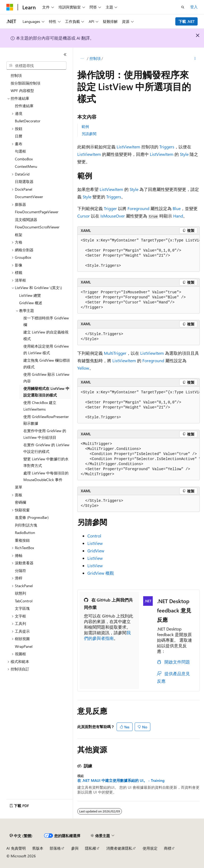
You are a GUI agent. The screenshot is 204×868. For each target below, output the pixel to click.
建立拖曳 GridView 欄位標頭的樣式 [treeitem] (47, 364)
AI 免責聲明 (16, 848)
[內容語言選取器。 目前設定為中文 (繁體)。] (21, 836)
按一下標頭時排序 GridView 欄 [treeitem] (46, 321)
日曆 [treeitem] (19, 136)
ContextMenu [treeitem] (26, 166)
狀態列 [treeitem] (20, 593)
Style (184, 154)
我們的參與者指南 (107, 635)
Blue (177, 208)
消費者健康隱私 (119, 848)
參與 (75, 848)
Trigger (110, 208)
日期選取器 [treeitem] (24, 181)
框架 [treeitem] (19, 235)
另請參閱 (89, 134)
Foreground (138, 208)
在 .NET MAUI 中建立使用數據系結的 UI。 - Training (121, 781)
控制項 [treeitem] (16, 75)
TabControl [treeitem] (24, 601)
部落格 (55, 848)
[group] (139, 253)
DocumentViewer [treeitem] (29, 197)
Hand (178, 216)
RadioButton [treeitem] (25, 533)
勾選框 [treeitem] (20, 151)
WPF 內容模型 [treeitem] (22, 91)
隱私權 (91, 848)
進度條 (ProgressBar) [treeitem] (32, 517)
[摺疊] (65, 55)
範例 (85, 126)
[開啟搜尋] (183, 7)
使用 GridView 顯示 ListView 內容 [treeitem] (46, 378)
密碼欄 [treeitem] (20, 502)
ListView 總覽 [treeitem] (30, 295)
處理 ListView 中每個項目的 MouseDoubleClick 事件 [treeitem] (46, 476)
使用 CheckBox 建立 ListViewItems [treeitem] (40, 406)
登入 (194, 7)
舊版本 (38, 848)
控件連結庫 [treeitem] (24, 106)
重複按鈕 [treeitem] (22, 540)
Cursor (84, 216)
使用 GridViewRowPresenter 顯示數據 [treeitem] (46, 420)
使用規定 (150, 848)
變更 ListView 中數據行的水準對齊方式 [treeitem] (46, 462)
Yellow (83, 368)
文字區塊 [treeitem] (22, 608)
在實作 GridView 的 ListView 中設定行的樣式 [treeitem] (46, 448)
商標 (168, 848)
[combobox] (36, 66)
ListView (95, 543)
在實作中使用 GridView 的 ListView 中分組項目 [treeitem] (45, 434)
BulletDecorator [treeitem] (28, 121)
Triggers (167, 147)
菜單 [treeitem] (19, 487)
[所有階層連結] (82, 59)
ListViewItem (128, 147)
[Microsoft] (10, 7)
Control (94, 536)
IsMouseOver (113, 216)
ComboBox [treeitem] (24, 159)
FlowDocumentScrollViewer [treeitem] (37, 227)
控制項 (95, 58)
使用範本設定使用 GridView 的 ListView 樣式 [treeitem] (46, 349)
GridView (96, 551)
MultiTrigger (115, 353)
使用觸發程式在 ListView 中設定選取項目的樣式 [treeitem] (46, 392)
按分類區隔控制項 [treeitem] (25, 83)
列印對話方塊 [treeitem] (26, 525)
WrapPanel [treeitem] (24, 646)
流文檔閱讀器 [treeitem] (26, 220)
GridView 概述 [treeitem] (31, 303)
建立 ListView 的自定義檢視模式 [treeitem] (46, 335)
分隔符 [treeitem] (20, 571)
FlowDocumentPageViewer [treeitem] (37, 212)
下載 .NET (187, 21)
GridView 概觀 (101, 573)
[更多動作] (195, 59)
